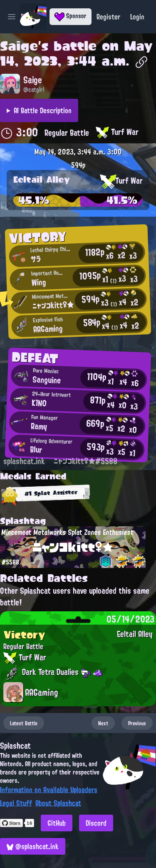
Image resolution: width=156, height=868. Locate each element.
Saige (19, 46)
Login (137, 17)
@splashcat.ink (33, 846)
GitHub (57, 823)
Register (108, 17)
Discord (96, 823)
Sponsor (71, 16)
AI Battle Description (43, 110)
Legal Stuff (16, 803)
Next (103, 723)
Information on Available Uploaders (49, 790)
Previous (137, 723)
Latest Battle (24, 723)
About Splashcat (58, 803)
